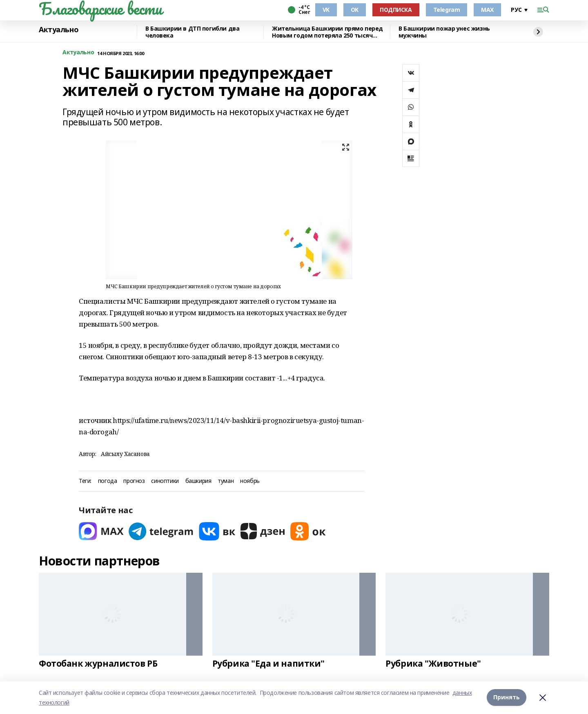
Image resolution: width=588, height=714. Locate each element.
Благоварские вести (100, 9)
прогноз (134, 481)
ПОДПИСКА (396, 10)
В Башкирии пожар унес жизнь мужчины (444, 32)
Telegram (447, 10)
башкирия (198, 481)
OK (355, 10)
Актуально (59, 30)
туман (226, 481)
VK (326, 10)
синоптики (165, 481)
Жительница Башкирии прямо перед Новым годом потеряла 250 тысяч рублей (327, 32)
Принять (507, 697)
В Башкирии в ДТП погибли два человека (192, 32)
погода (107, 481)
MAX (487, 10)
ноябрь (250, 481)
